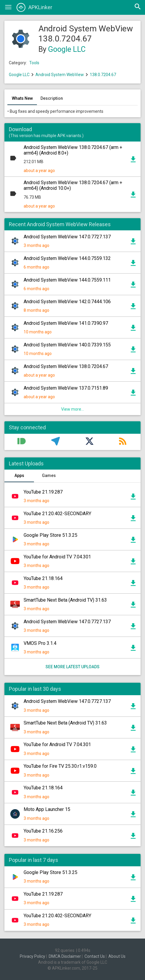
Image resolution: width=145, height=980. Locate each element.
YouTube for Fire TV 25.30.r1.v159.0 (60, 766)
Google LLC (67, 49)
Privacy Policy (32, 956)
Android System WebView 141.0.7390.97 (66, 323)
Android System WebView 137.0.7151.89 (66, 388)
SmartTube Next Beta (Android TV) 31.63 (65, 600)
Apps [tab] (19, 475)
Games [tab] (49, 475)
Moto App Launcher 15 (47, 809)
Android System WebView (60, 75)
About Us (117, 956)
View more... (72, 409)
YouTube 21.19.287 (43, 492)
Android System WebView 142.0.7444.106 (67, 302)
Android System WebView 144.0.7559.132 (67, 258)
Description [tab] (52, 98)
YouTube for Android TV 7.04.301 (57, 557)
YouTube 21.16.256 (43, 831)
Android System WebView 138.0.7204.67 (66, 366)
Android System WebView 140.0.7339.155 (67, 345)
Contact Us (95, 956)
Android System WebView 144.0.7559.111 (67, 280)
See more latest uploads (72, 667)
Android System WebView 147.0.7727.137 (67, 237)
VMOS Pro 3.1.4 (40, 643)
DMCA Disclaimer (65, 956)
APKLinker (34, 7)
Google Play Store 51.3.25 (50, 535)
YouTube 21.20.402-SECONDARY (57, 514)
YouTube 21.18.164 (43, 578)
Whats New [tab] (22, 98)
